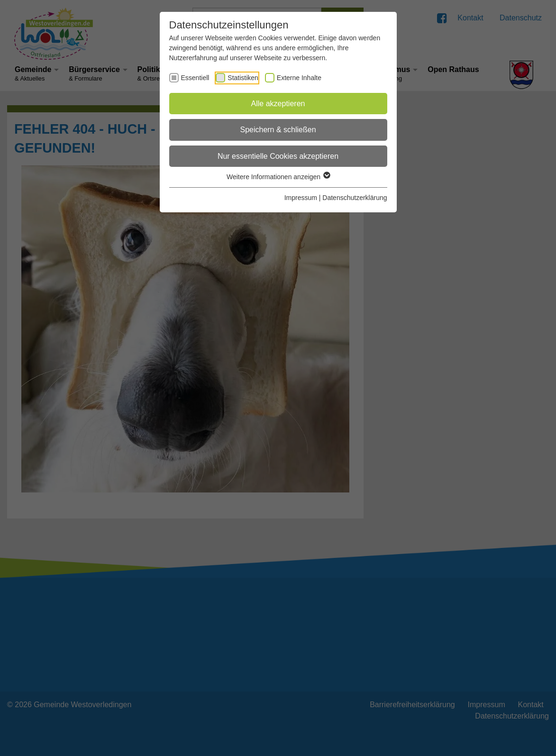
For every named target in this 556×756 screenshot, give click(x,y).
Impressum (301, 198)
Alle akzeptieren (278, 104)
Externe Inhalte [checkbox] (299, 78)
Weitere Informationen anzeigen (278, 177)
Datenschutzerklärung (355, 198)
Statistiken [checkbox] (243, 78)
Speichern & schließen (278, 130)
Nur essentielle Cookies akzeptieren (278, 156)
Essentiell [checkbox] (195, 78)
